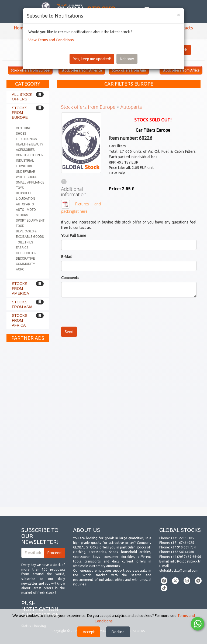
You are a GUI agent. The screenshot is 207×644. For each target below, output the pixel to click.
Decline (118, 632)
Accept (89, 632)
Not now (127, 59)
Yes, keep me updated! (92, 59)
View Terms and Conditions (51, 40)
